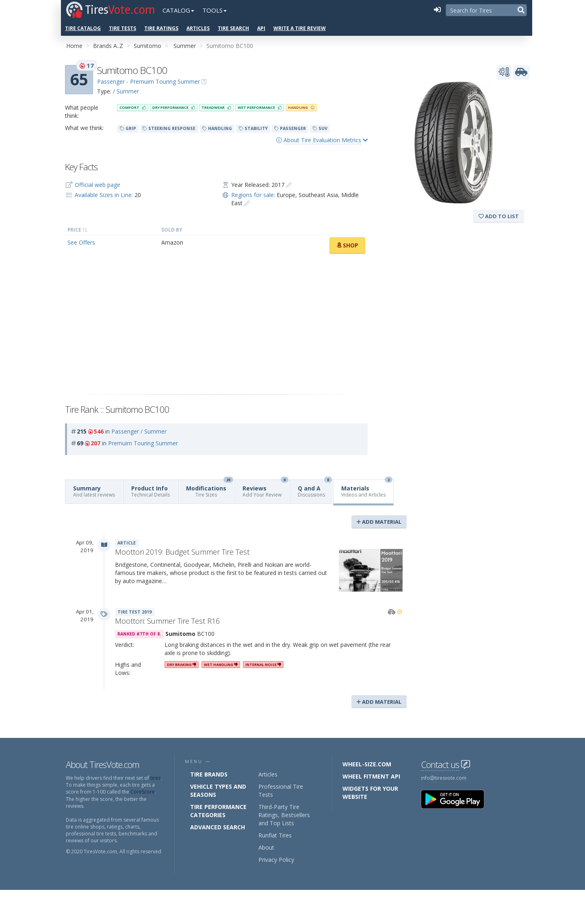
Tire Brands (209, 774)
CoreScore (143, 792)
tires (155, 778)
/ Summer (126, 91)
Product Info (151, 491)
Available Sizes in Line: (104, 195)
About (266, 847)
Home (74, 46)
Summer (185, 46)
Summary (94, 491)
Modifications (210, 489)
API (261, 28)
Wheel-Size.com (367, 764)
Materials (367, 489)
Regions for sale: (253, 195)
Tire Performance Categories (218, 811)
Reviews (265, 489)
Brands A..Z (108, 46)
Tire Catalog (83, 28)
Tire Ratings (161, 28)
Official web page (97, 185)
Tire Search (233, 28)
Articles (198, 28)
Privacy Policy (276, 860)
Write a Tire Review (300, 28)
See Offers (81, 242)
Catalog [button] (178, 10)
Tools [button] (214, 10)
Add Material (379, 522)
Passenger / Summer (139, 431)
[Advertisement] (216, 324)
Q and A (315, 489)
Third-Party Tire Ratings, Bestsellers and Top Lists (284, 815)
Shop (347, 245)
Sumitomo (147, 46)
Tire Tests (122, 28)
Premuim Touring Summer (143, 443)
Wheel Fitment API (371, 776)
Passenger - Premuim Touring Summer (148, 81)
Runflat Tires (275, 835)
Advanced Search (218, 827)
